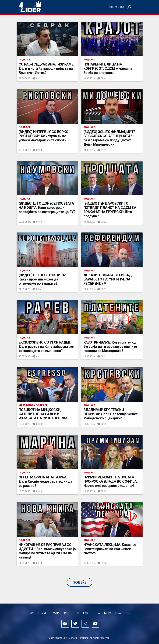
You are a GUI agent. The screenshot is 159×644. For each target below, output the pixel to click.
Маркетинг (61, 613)
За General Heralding (113, 613)
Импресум (38, 613)
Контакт (83, 613)
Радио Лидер (30, 7)
